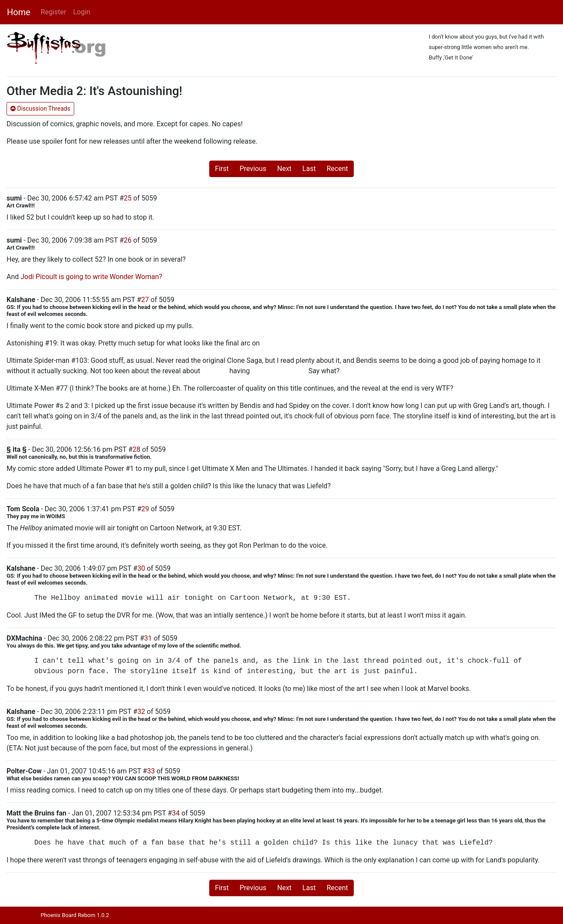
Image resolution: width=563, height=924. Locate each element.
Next (285, 169)
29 (145, 509)
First (222, 169)
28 (136, 449)
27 (145, 300)
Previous (253, 169)
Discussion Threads (40, 109)
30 (141, 568)
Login (81, 12)
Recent (337, 169)
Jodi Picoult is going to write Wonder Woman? (91, 277)
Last (309, 169)
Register (54, 12)
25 (128, 198)
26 (128, 240)
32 (141, 712)
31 (148, 638)
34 (176, 813)
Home (19, 12)
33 (151, 771)
